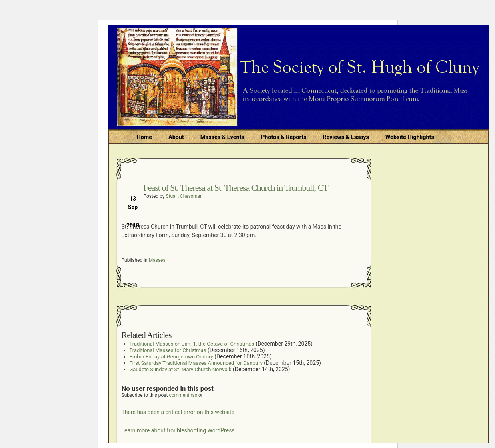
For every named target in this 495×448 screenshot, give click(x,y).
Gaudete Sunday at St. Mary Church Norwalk (181, 369)
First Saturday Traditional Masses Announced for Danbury (196, 363)
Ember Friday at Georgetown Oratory (171, 357)
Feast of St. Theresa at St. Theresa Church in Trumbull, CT (236, 188)
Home (145, 137)
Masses (157, 260)
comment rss (183, 395)
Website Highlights (410, 137)
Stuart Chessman (184, 196)
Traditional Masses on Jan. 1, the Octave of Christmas (192, 344)
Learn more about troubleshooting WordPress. (179, 430)
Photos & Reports (284, 137)
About (176, 137)
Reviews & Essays (346, 137)
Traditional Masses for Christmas (168, 350)
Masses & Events (222, 137)
